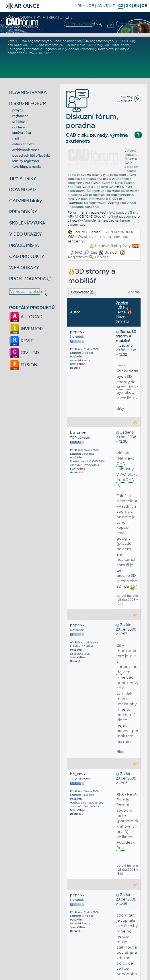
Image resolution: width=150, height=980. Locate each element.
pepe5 (77, 332)
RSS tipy (126, 97)
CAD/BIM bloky (26, 201)
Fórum (79, 232)
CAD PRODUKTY (27, 256)
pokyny (18, 110)
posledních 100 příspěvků (31, 156)
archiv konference (26, 150)
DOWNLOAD (23, 189)
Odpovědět (82, 292)
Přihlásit (102, 257)
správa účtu (22, 133)
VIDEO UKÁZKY (26, 234)
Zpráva (122, 303)
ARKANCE (84, 6)
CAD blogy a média (27, 167)
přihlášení (20, 122)
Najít (91, 253)
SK (128, 6)
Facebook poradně (83, 207)
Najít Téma (123, 310)
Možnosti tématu (124, 317)
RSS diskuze (123, 101)
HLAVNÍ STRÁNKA (28, 92)
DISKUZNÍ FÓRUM (28, 103)
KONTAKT (106, 6)
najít (16, 138)
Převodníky (88, 49)
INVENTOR (26, 329)
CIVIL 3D (24, 353)
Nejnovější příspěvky (113, 246)
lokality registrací (26, 161)
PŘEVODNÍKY (23, 212)
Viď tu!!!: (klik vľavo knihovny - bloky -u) (127, 469)
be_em (78, 433)
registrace (20, 116)
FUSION (23, 365)
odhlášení (20, 127)
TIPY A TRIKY (23, 178)
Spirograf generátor (24, 49)
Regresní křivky (55, 49)
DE (144, 6)
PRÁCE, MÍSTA (24, 245)
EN (136, 6)
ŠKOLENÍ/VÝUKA (27, 223)
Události (109, 253)
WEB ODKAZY (24, 268)
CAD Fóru (117, 199)
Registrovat (78, 257)
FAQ (79, 253)
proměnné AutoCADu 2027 (29, 53)
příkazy (121, 49)
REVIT (21, 341)
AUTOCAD (26, 317)
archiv (134, 292)
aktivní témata (24, 144)
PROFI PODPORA (28, 279)
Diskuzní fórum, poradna (92, 113)
